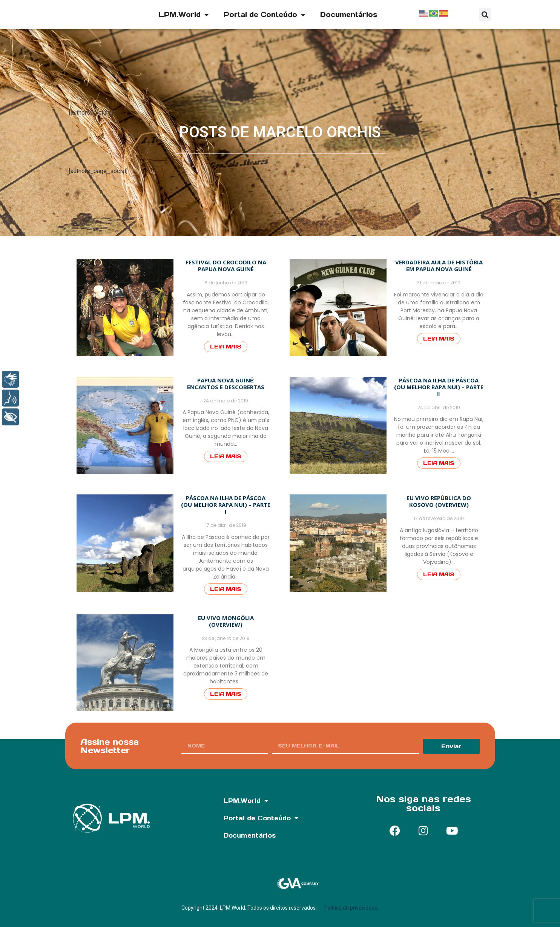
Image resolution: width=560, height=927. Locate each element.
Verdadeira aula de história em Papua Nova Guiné (439, 266)
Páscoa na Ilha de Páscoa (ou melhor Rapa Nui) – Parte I (226, 505)
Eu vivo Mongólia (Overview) (226, 621)
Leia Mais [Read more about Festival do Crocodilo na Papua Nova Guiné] (226, 347)
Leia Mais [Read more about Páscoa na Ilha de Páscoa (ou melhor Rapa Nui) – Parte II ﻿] (439, 463)
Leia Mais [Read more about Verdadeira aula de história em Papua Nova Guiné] (439, 339)
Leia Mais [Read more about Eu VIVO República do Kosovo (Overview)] (439, 574)
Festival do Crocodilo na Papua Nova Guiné (226, 266)
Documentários (349, 15)
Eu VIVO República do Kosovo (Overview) (439, 501)
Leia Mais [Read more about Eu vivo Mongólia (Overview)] (226, 694)
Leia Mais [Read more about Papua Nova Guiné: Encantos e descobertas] (226, 456)
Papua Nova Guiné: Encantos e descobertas (226, 384)
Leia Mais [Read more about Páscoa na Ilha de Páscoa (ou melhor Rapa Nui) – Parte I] (226, 589)
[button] (485, 15)
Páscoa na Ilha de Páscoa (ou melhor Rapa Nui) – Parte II (439, 387)
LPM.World (184, 15)
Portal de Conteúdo (264, 15)
